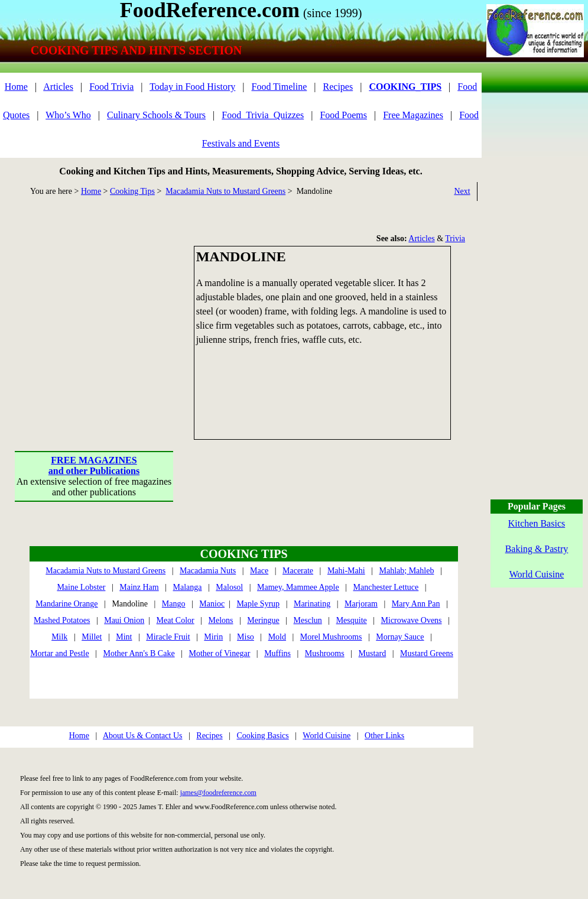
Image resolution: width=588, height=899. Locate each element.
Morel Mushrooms (331, 637)
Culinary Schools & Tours (156, 115)
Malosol (229, 587)
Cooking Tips (132, 191)
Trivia (455, 238)
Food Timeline (280, 87)
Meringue (263, 620)
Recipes (338, 87)
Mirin (213, 637)
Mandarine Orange (66, 604)
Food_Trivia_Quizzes (263, 115)
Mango (174, 604)
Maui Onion (124, 620)
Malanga (188, 587)
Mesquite (352, 620)
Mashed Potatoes (62, 620)
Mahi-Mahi (346, 571)
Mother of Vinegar (219, 653)
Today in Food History (192, 87)
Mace (259, 571)
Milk (59, 637)
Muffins (277, 653)
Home (16, 87)
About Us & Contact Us (143, 736)
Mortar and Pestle (60, 653)
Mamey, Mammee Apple (298, 587)
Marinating (312, 604)
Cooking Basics (262, 736)
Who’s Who (68, 115)
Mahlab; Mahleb (406, 571)
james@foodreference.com (218, 793)
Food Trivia (111, 87)
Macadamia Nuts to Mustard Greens (225, 191)
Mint (124, 637)
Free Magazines (413, 115)
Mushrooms (325, 653)
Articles (58, 87)
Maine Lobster (81, 587)
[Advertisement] (95, 320)
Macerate (298, 571)
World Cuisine (327, 736)
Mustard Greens (427, 653)
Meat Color (176, 620)
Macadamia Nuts (208, 571)
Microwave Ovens (412, 620)
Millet (92, 637)
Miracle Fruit (168, 637)
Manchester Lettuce (386, 587)
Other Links (384, 736)
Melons (221, 620)
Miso (246, 637)
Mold (277, 637)
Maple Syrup (258, 604)
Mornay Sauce (400, 637)
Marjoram (361, 604)
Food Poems (343, 115)
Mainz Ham (139, 587)
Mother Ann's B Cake (139, 653)
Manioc (212, 604)
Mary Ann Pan (416, 604)
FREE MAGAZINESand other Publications (94, 465)
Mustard (373, 653)
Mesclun (308, 620)
